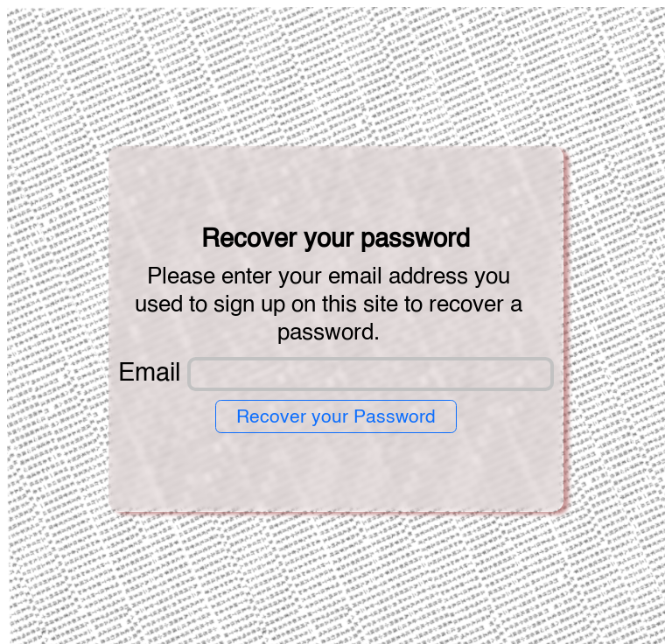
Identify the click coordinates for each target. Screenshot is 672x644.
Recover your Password (336, 418)
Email (149, 374)
